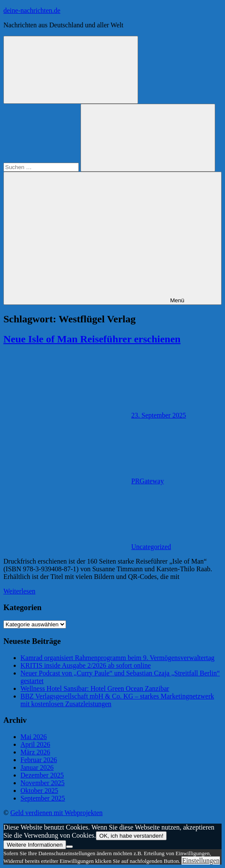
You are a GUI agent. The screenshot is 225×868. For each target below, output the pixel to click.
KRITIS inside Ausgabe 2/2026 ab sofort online (86, 665)
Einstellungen (201, 861)
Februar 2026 (39, 760)
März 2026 (35, 752)
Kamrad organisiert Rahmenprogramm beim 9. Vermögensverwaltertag (117, 658)
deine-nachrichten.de (32, 10)
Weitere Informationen (35, 845)
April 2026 (35, 744)
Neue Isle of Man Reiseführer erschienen (92, 339)
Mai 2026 (34, 737)
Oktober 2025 (39, 791)
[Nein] (69, 847)
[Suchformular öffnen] (71, 70)
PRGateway (147, 481)
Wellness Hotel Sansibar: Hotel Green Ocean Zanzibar (95, 688)
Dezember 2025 (42, 775)
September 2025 (43, 798)
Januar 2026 (37, 767)
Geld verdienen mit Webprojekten (56, 813)
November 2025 (43, 783)
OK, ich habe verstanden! (131, 836)
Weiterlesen (19, 591)
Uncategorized (151, 547)
